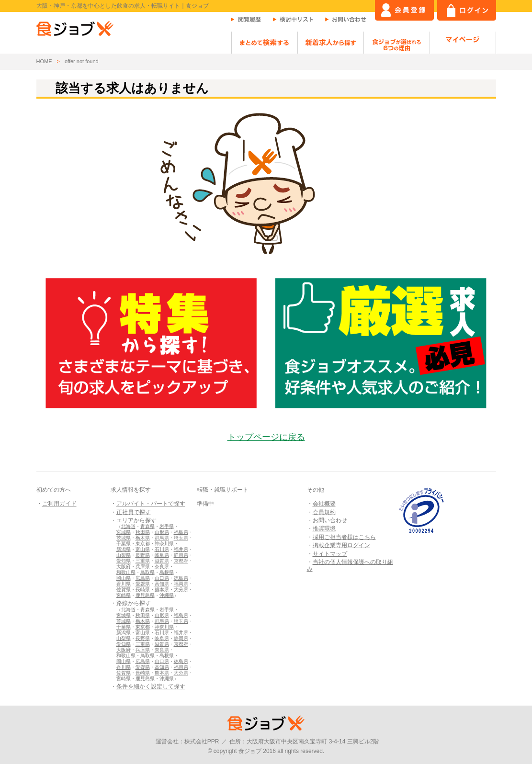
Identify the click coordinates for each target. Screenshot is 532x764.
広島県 (143, 578)
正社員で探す (134, 512)
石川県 (162, 549)
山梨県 (124, 555)
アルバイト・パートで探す (151, 504)
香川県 (124, 584)
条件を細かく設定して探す (151, 686)
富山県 (143, 549)
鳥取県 (147, 572)
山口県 (162, 578)
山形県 (162, 532)
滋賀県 (162, 561)
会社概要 (324, 504)
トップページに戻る (266, 437)
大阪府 (124, 567)
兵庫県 (143, 567)
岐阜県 (162, 555)
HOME (44, 61)
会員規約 (324, 512)
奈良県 (162, 567)
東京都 (143, 544)
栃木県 (143, 538)
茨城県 (124, 538)
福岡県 (181, 584)
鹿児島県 (145, 595)
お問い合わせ (330, 520)
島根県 (167, 572)
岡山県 (124, 578)
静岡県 (181, 555)
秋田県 (143, 532)
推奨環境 (324, 528)
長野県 (143, 555)
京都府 (181, 561)
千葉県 (124, 544)
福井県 (181, 549)
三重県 (143, 561)
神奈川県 (164, 544)
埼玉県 (181, 538)
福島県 (181, 532)
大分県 (181, 590)
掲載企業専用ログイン (341, 545)
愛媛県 (143, 584)
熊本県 (162, 590)
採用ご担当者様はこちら (344, 537)
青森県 (147, 526)
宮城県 (124, 532)
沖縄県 (167, 595)
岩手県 (167, 526)
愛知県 (124, 561)
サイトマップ (330, 554)
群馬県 (162, 538)
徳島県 (181, 578)
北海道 (128, 526)
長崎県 (143, 590)
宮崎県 (124, 595)
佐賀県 (124, 590)
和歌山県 (126, 572)
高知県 (162, 584)
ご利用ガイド (59, 504)
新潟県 (124, 549)
